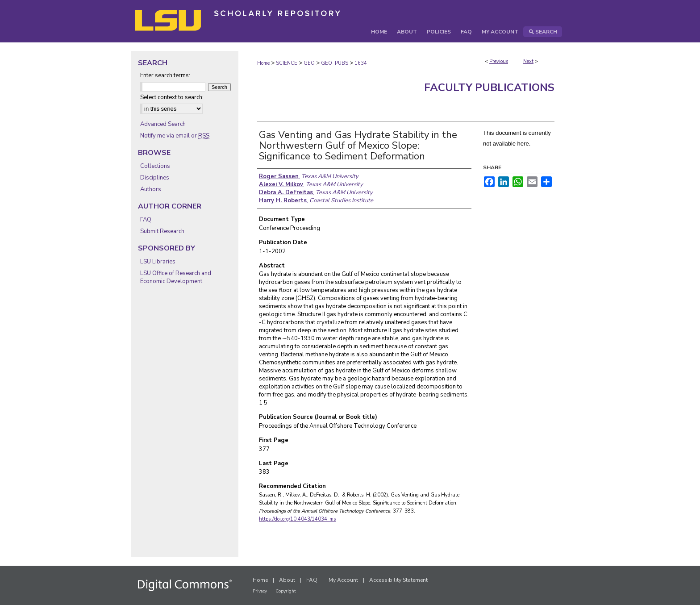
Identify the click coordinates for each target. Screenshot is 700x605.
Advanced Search (163, 124)
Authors (151, 189)
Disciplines (155, 178)
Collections (155, 166)
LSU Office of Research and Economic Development (176, 277)
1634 (361, 63)
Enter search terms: (165, 75)
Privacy (260, 591)
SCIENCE (287, 63)
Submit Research (162, 231)
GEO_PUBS (335, 63)
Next (528, 61)
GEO (309, 63)
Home (263, 63)
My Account (343, 580)
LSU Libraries (158, 262)
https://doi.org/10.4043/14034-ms (297, 519)
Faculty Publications (489, 88)
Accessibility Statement (398, 580)
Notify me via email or (175, 136)
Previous (499, 61)
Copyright (286, 591)
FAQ (146, 220)
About (287, 580)
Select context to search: (172, 97)
